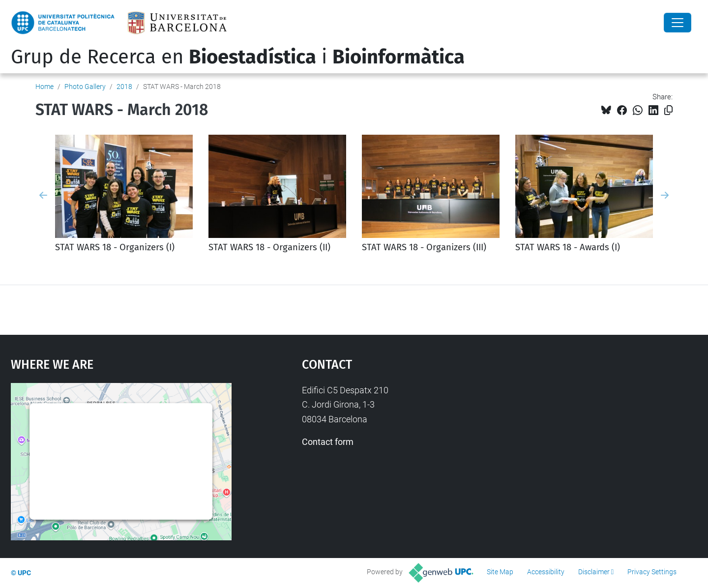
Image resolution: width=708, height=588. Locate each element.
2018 (124, 87)
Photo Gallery (85, 87)
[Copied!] (668, 110)
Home (44, 87)
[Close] (678, 23)
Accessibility (546, 572)
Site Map (500, 572)
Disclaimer (594, 572)
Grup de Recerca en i (238, 57)
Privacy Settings (652, 572)
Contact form (328, 442)
